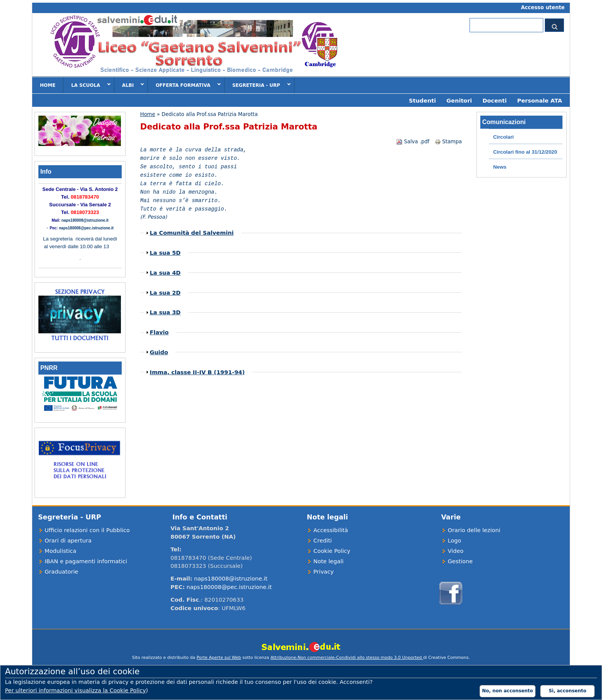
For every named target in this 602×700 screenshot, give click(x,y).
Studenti (423, 100)
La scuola (87, 85)
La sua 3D (165, 312)
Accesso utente (543, 7)
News (500, 167)
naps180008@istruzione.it (85, 220)
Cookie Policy (332, 551)
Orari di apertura (68, 540)
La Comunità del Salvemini (192, 233)
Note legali (328, 561)
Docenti (495, 100)
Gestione (460, 561)
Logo (454, 540)
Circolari (503, 137)
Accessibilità (331, 530)
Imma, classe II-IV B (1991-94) (197, 372)
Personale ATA (540, 100)
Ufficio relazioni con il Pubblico (87, 530)
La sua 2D (165, 293)
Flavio (159, 332)
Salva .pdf (413, 142)
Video (456, 551)
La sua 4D (165, 273)
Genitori (459, 100)
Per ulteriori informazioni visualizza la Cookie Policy (75, 690)
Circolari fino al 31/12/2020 (525, 152)
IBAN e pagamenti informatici (86, 561)
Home (48, 85)
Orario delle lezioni (474, 530)
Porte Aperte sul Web (219, 658)
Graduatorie (61, 571)
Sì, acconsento (567, 691)
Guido (159, 352)
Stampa (448, 142)
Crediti (322, 540)
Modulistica (60, 551)
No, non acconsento (508, 691)
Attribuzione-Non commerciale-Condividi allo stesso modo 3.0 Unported (347, 658)
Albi (129, 85)
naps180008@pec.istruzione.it (86, 228)
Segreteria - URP (258, 85)
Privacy (323, 571)
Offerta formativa (184, 85)
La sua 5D (165, 253)
